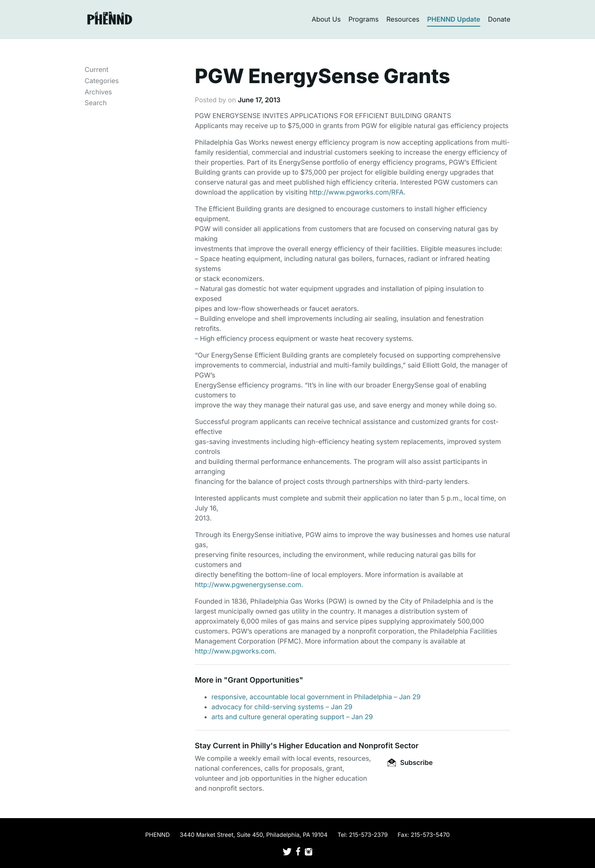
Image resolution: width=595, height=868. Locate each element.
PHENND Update (454, 19)
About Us (326, 19)
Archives (99, 92)
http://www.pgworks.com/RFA (357, 192)
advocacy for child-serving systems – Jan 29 (282, 707)
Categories (102, 81)
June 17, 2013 (259, 100)
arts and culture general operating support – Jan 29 (292, 717)
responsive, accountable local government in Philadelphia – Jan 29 (316, 697)
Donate (499, 19)
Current (97, 69)
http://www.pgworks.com (235, 651)
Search (96, 103)
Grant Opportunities (264, 680)
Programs (364, 19)
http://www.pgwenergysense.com (248, 584)
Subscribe (410, 762)
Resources (403, 19)
